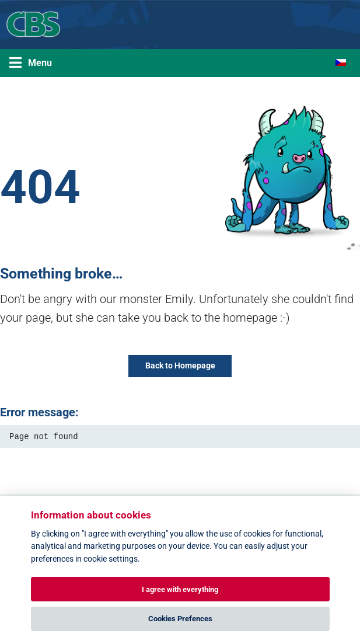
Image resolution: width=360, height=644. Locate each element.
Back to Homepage (180, 366)
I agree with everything (180, 589)
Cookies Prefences (180, 619)
